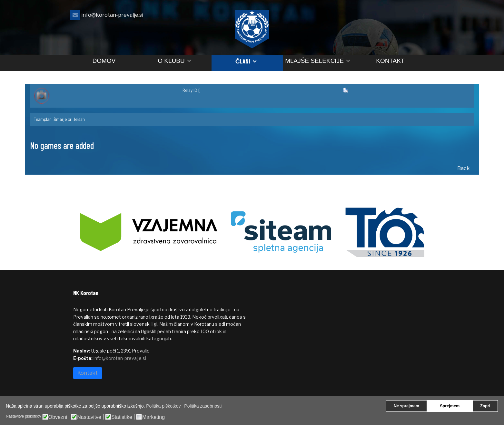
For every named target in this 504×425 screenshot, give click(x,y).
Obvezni (58, 417)
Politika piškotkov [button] (163, 406)
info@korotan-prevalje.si (112, 15)
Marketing (153, 417)
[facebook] (423, 17)
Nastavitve (89, 417)
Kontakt (390, 61)
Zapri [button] (485, 406)
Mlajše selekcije (314, 61)
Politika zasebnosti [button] (203, 406)
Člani (243, 61)
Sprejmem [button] (450, 406)
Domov (104, 61)
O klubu (171, 61)
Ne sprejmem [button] (406, 406)
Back (464, 168)
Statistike (122, 417)
